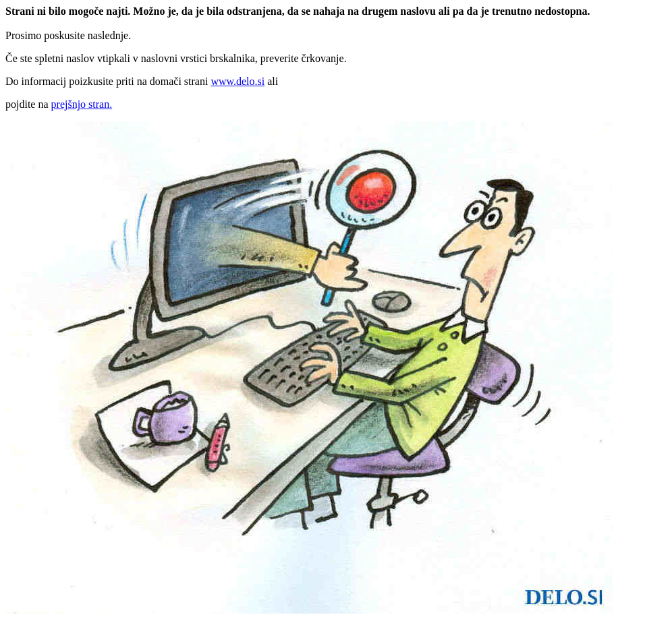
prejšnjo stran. (82, 104)
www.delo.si (237, 81)
